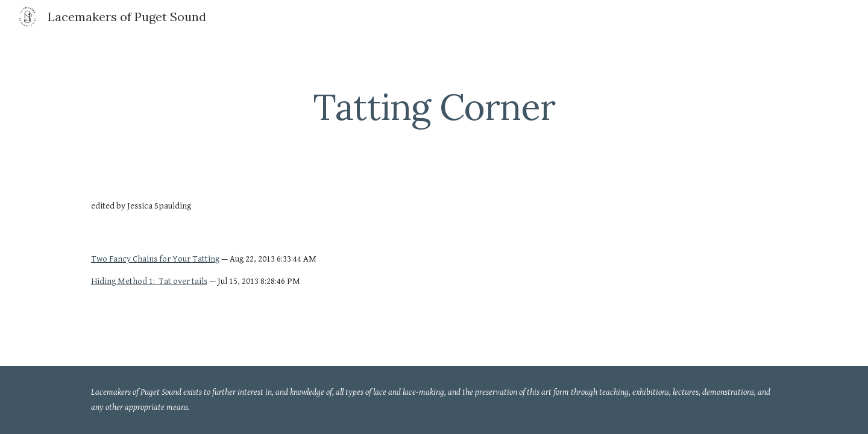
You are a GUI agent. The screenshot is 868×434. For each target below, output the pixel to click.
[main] (434, 107)
